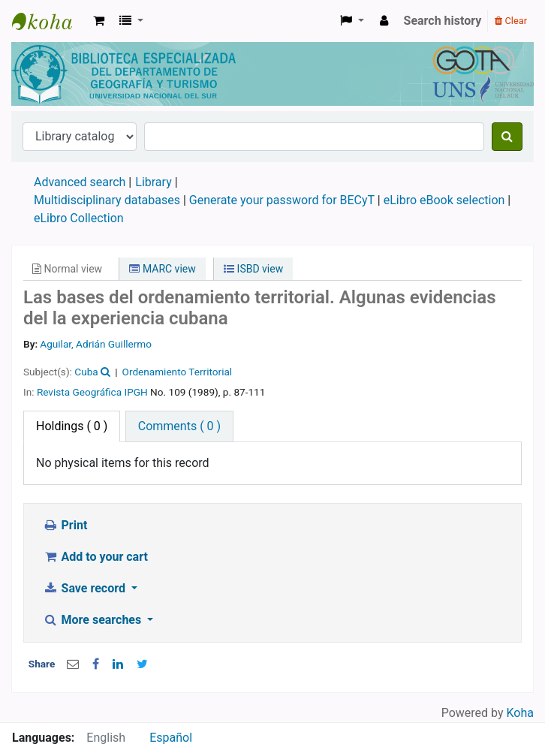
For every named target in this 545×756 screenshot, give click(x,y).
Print (65, 525)
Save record (86, 588)
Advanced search (80, 182)
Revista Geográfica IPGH (92, 392)
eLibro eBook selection (446, 200)
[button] (99, 21)
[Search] (507, 137)
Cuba (86, 372)
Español (171, 738)
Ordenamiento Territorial (178, 372)
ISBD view (253, 269)
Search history (443, 21)
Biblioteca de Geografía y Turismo (50, 21)
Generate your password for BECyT (282, 200)
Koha (520, 713)
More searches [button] (93, 620)
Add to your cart (95, 557)
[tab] (179, 426)
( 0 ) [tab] (72, 426)
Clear (511, 21)
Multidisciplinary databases (108, 200)
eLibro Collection (79, 218)
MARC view (162, 269)
